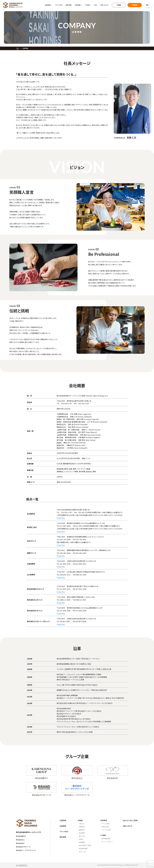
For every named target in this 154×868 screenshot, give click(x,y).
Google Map (61, 518)
